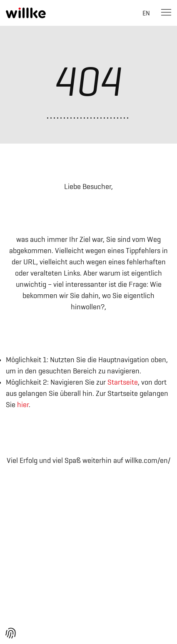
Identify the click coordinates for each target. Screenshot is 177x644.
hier (23, 405)
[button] (11, 633)
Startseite (123, 382)
